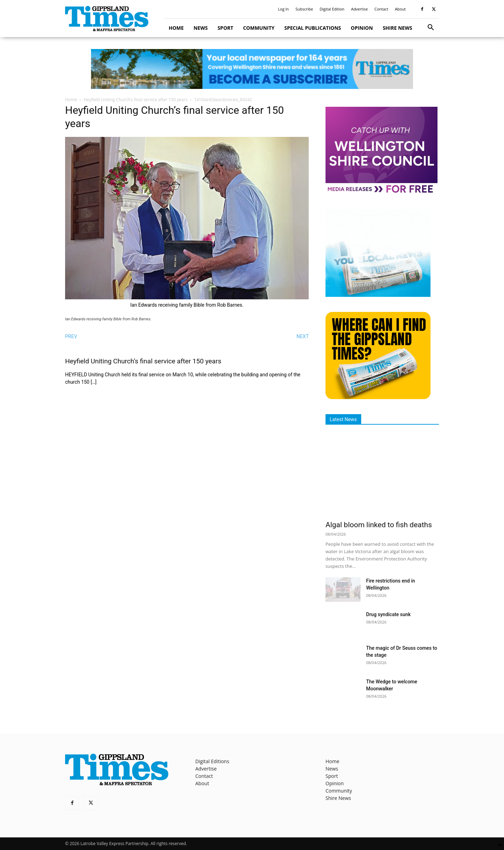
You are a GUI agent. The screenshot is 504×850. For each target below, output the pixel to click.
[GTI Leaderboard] (252, 69)
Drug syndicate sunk (388, 614)
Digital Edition (332, 9)
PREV (71, 336)
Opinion (362, 28)
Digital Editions (212, 761)
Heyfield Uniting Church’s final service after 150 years (135, 100)
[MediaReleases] (381, 192)
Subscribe (304, 9)
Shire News (397, 28)
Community (259, 28)
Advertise (359, 9)
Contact (381, 9)
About (400, 9)
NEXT (303, 336)
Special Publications (313, 28)
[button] (430, 28)
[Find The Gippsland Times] (378, 397)
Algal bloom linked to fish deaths (379, 525)
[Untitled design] (378, 295)
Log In (283, 9)
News (201, 28)
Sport (225, 28)
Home (176, 28)
